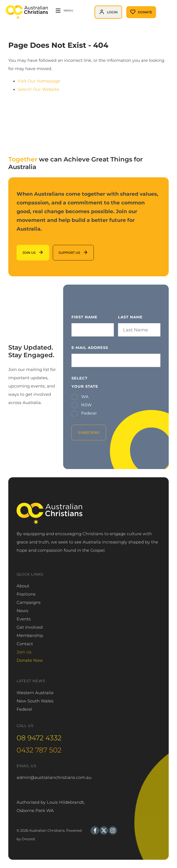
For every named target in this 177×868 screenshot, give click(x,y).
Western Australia (35, 693)
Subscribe (89, 433)
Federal (88, 413)
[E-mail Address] (116, 360)
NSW (86, 405)
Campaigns (29, 602)
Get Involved (30, 627)
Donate (134, 10)
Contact (25, 644)
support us (64, 249)
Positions (26, 594)
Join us (24, 249)
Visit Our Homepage (39, 81)
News (22, 611)
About (23, 586)
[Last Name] (139, 330)
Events (24, 619)
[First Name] (93, 330)
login (100, 10)
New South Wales (35, 701)
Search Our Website (38, 89)
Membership (30, 636)
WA (84, 397)
